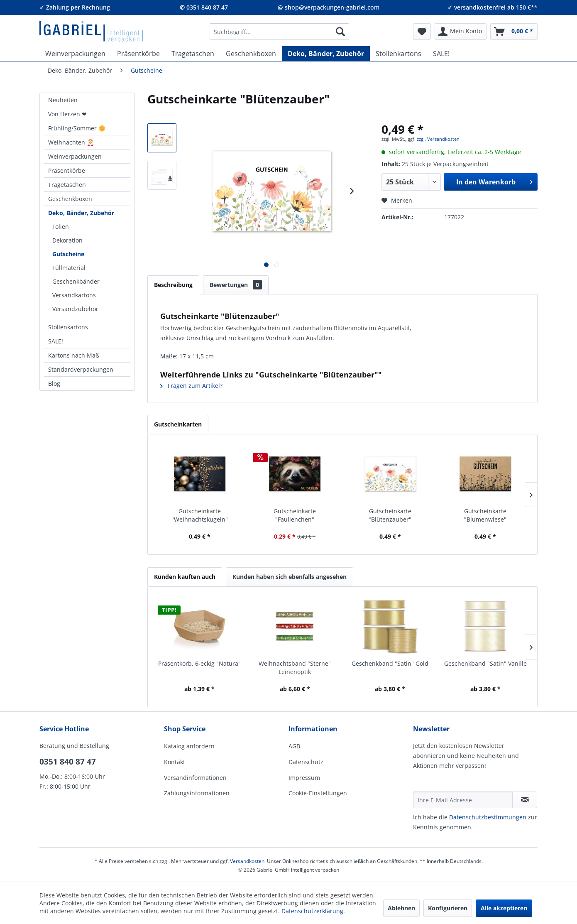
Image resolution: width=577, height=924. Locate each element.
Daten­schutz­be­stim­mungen (488, 817)
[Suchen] (340, 32)
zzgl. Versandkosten (438, 139)
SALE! (56, 341)
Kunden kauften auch (185, 577)
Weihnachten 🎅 (71, 142)
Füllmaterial (69, 268)
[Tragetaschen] (193, 54)
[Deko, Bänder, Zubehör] (326, 54)
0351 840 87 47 (68, 762)
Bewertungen (236, 285)
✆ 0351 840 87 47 (204, 7)
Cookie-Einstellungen (318, 793)
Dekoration (67, 240)
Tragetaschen (67, 185)
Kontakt (175, 762)
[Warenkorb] (514, 32)
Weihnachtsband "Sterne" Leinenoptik (295, 668)
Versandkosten (247, 861)
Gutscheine (68, 254)
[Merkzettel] (422, 32)
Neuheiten (63, 100)
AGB (294, 746)
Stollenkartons (68, 327)
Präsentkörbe (67, 170)
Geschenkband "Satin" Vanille (485, 663)
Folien (61, 227)
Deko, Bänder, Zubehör (81, 213)
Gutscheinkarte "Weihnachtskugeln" (200, 515)
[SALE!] (441, 54)
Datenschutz (306, 762)
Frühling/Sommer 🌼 (77, 128)
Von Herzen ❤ (67, 114)
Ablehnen (401, 908)
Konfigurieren (448, 908)
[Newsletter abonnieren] (525, 800)
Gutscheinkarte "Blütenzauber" (390, 515)
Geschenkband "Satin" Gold (390, 663)
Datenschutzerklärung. (313, 911)
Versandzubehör (75, 309)
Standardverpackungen (81, 369)
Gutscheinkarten (178, 424)
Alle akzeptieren (504, 908)
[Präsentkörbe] (138, 54)
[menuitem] (279, 32)
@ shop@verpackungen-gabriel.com (329, 7)
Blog (54, 384)
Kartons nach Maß (74, 355)
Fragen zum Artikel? (191, 386)
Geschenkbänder (76, 281)
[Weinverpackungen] (75, 54)
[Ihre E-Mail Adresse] (463, 800)
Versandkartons (74, 295)
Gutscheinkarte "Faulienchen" (295, 515)
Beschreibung (173, 285)
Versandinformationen (195, 778)
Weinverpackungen (75, 156)
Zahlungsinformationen (197, 793)
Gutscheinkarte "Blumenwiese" (485, 515)
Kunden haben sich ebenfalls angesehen (290, 577)
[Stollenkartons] (399, 54)
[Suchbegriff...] (279, 32)
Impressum (304, 778)
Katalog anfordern (189, 746)
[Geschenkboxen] (251, 54)
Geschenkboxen (70, 199)
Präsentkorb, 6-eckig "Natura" (199, 663)
